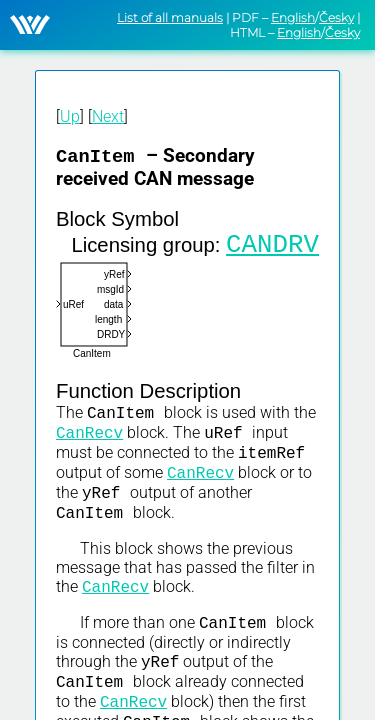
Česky (336, 17)
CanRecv (89, 445)
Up (70, 116)
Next (108, 116)
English (293, 17)
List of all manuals (170, 17)
